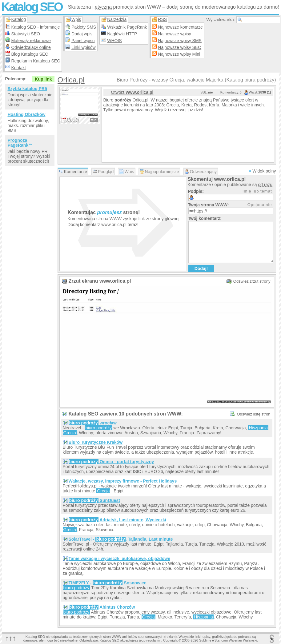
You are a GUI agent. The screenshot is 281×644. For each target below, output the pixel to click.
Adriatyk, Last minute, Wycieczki (118, 520)
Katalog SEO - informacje (36, 27)
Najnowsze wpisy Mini (179, 54)
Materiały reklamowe (31, 41)
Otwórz (132, 92)
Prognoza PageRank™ (20, 143)
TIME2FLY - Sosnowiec (108, 583)
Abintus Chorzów (102, 607)
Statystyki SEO (26, 34)
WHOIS (114, 41)
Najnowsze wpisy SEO (180, 47)
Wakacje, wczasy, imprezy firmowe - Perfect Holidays (123, 481)
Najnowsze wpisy (174, 34)
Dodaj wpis (82, 34)
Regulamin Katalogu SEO (36, 61)
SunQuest (94, 500)
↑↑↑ (11, 638)
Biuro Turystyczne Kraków (96, 442)
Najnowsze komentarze (180, 27)
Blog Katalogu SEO (30, 54)
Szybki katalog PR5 (27, 89)
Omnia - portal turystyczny (111, 462)
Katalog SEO (32, 7)
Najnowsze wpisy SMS (180, 41)
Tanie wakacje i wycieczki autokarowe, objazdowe (119, 559)
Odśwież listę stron (253, 414)
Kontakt (19, 68)
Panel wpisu (83, 41)
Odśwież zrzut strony (252, 281)
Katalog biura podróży (251, 80)
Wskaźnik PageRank (127, 27)
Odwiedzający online (31, 47)
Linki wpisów (84, 47)
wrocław (93, 423)
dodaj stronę (180, 7)
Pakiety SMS (84, 27)
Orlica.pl (71, 80)
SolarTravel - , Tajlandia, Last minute (121, 539)
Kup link (43, 79)
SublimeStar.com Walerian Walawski (228, 640)
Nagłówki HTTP (122, 34)
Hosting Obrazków (27, 114)
